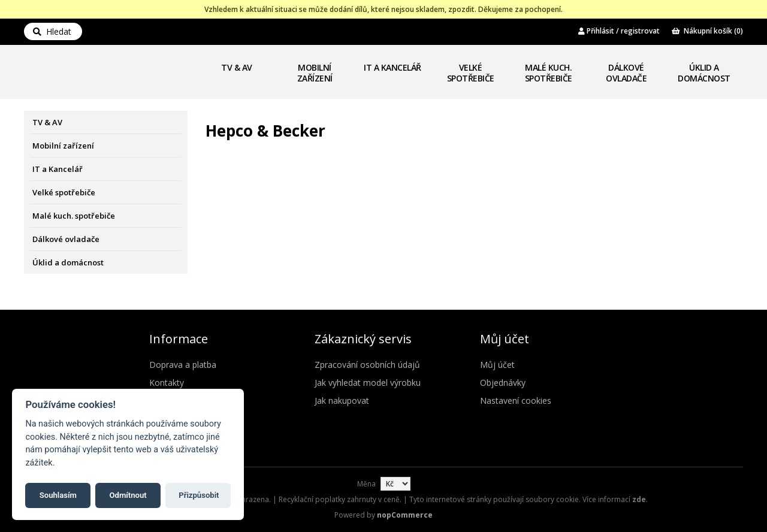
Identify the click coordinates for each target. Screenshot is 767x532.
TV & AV (237, 67)
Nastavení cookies (516, 400)
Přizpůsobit (199, 495)
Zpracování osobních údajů (367, 365)
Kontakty (167, 383)
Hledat (52, 31)
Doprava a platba (183, 365)
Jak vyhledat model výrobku (368, 383)
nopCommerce (405, 515)
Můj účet (497, 365)
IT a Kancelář (392, 67)
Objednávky (503, 383)
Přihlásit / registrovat (619, 31)
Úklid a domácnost (704, 73)
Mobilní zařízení (315, 73)
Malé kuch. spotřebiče (549, 73)
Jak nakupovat (342, 400)
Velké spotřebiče (471, 73)
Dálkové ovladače (626, 73)
